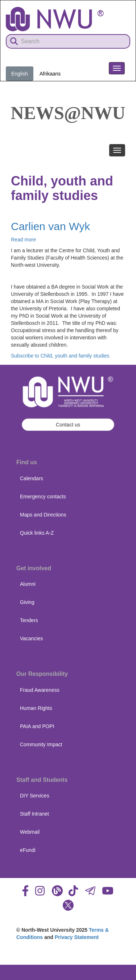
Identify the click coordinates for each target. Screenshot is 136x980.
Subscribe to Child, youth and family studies (60, 356)
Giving (27, 602)
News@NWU (68, 113)
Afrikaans (50, 74)
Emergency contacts (43, 497)
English (20, 74)
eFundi (28, 850)
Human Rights (36, 708)
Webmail (30, 832)
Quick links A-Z (37, 533)
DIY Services (35, 796)
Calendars (32, 478)
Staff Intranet (34, 814)
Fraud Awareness (40, 690)
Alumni (28, 584)
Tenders (29, 620)
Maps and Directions (43, 515)
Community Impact (41, 744)
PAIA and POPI (37, 726)
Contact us (68, 425)
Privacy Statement (77, 937)
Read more (23, 240)
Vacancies (32, 638)
